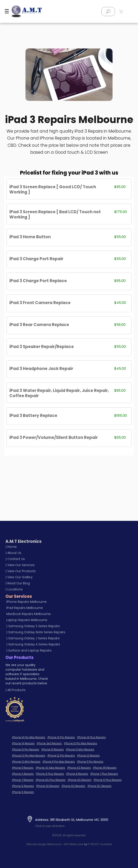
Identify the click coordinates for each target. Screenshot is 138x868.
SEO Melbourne (74, 844)
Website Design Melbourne (44, 844)
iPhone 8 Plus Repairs (50, 774)
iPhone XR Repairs (105, 768)
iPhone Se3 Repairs (49, 743)
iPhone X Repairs (23, 774)
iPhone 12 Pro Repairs (61, 756)
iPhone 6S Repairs (80, 780)
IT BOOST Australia (100, 844)
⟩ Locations (14, 589)
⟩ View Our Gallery (19, 577)
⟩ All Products (15, 690)
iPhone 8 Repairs (77, 774)
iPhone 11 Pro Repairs (90, 762)
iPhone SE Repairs (48, 786)
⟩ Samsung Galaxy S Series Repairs (33, 626)
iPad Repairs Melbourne (25, 608)
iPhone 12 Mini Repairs (26, 762)
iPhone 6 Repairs (23, 786)
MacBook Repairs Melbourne (29, 614)
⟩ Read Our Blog (18, 583)
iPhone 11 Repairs (23, 768)
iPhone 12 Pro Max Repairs (29, 756)
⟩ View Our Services (20, 565)
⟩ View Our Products (21, 571)
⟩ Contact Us (15, 559)
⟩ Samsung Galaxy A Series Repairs (33, 644)
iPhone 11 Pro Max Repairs (59, 762)
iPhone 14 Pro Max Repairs (29, 737)
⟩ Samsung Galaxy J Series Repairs (33, 638)
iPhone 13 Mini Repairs (80, 749)
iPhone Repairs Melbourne (26, 602)
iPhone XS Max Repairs (50, 768)
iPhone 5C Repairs (99, 786)
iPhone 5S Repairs (73, 786)
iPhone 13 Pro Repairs (26, 749)
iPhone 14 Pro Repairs (61, 737)
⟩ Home (11, 547)
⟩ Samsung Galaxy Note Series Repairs (36, 632)
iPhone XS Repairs (79, 768)
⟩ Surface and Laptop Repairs (29, 650)
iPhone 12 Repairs (88, 756)
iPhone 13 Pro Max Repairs (81, 743)
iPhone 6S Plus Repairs (51, 780)
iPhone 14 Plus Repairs (91, 737)
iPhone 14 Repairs (23, 743)
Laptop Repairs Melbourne (27, 620)
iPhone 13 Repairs (53, 749)
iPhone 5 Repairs (23, 792)
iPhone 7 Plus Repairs (104, 774)
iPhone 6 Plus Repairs (108, 780)
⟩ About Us (13, 553)
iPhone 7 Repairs (23, 780)
